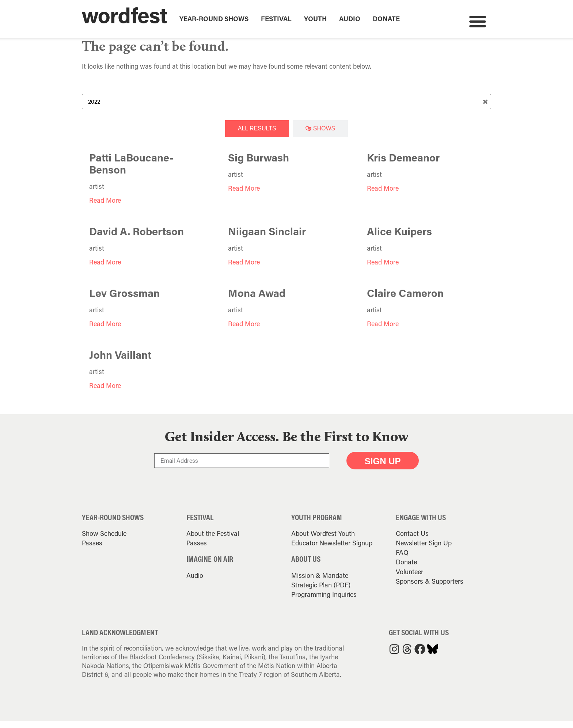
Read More (105, 208)
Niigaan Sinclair (267, 239)
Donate (386, 19)
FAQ (402, 560)
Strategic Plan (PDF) (321, 592)
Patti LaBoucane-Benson (131, 171)
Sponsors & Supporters (430, 588)
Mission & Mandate (320, 583)
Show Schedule (104, 541)
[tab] (257, 136)
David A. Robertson (136, 239)
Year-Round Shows (214, 19)
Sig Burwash (259, 165)
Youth (315, 19)
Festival (276, 19)
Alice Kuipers (399, 239)
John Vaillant (120, 362)
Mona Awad (257, 301)
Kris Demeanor (403, 165)
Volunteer (409, 579)
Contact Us (412, 541)
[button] (477, 21)
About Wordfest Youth (323, 541)
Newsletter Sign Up (424, 550)
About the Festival (213, 541)
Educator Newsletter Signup (332, 550)
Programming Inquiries (324, 602)
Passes (92, 550)
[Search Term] (286, 109)
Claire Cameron (405, 301)
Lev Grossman (124, 301)
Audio (350, 19)
